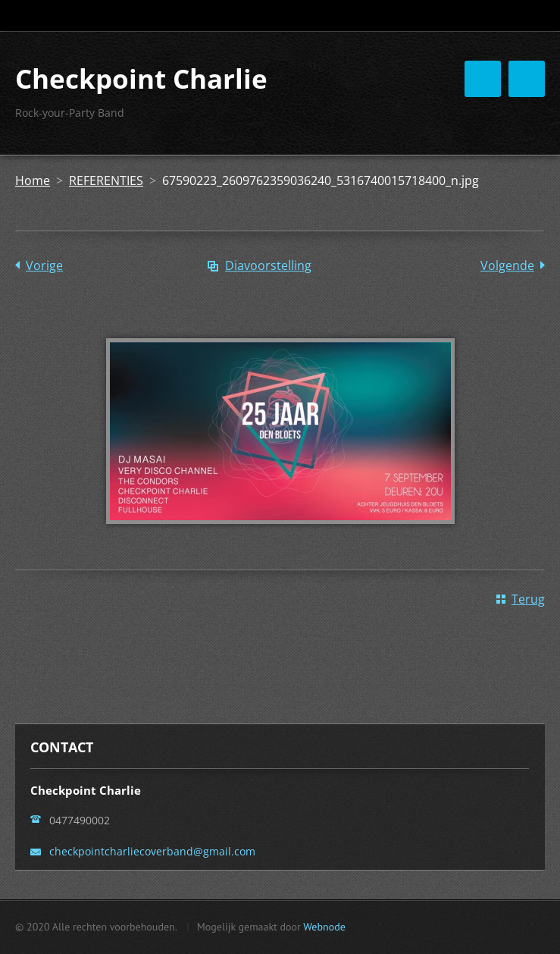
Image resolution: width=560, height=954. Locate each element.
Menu (527, 79)
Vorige (44, 265)
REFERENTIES (106, 180)
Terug (528, 599)
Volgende (507, 265)
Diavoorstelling (268, 265)
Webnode (324, 927)
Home (33, 180)
